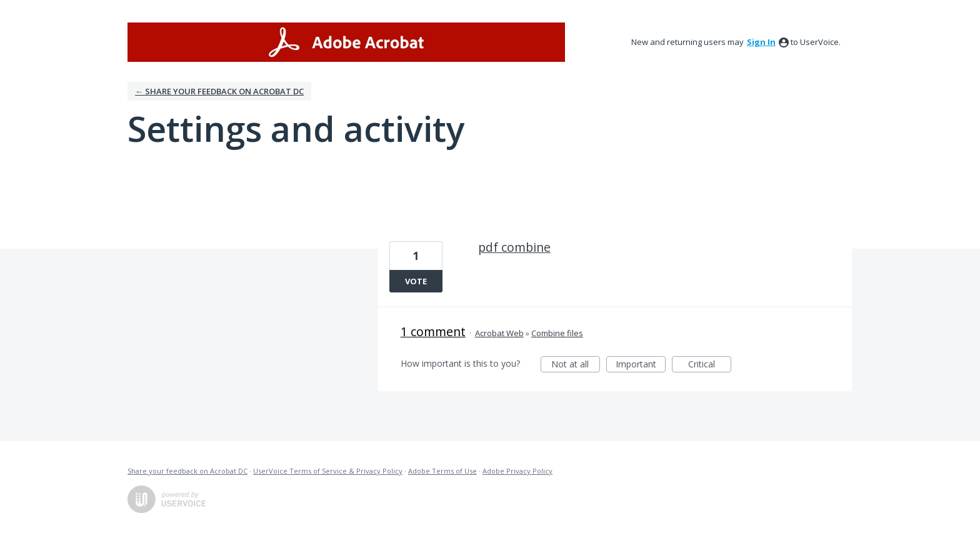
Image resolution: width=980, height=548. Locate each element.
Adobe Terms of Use (442, 471)
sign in (761, 42)
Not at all (576, 365)
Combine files (557, 333)
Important (641, 365)
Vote (416, 281)
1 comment (433, 331)
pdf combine (514, 247)
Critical (710, 365)
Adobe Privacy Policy (517, 471)
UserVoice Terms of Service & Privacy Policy (328, 471)
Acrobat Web (499, 333)
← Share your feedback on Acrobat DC (219, 91)
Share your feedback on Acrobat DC (187, 471)
